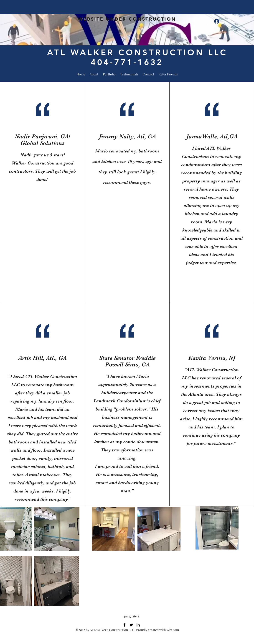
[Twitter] (131, 625)
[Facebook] (124, 625)
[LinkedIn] (138, 625)
